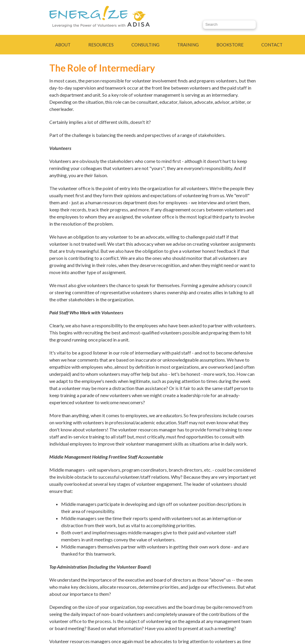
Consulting (145, 45)
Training (188, 45)
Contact (272, 45)
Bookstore (230, 45)
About (63, 45)
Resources (101, 45)
